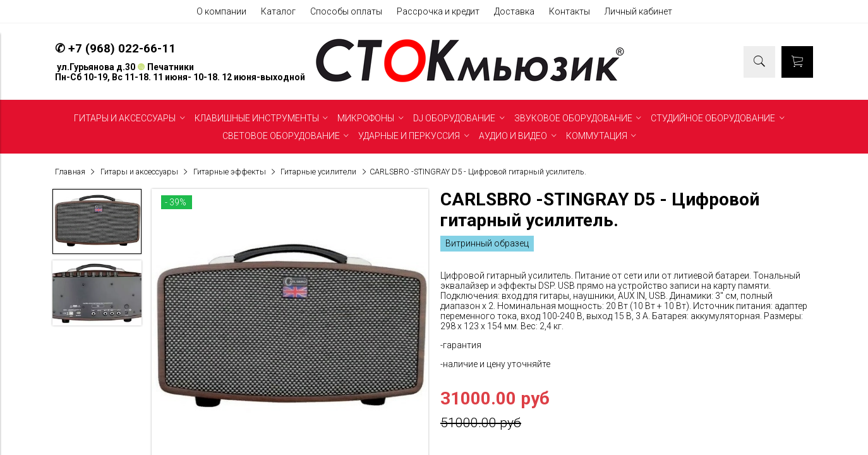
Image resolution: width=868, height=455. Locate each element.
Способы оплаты (346, 11)
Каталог (278, 11)
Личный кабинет (638, 11)
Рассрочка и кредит (438, 11)
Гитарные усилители (318, 172)
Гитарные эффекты (230, 172)
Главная (70, 172)
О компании (221, 11)
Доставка (514, 11)
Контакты (570, 11)
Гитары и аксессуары (139, 172)
